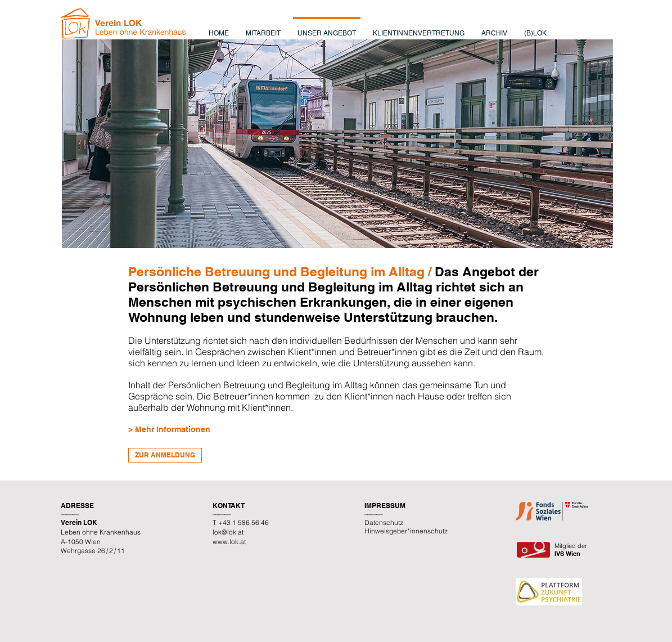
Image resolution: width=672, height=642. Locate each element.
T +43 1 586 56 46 (241, 522)
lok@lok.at (228, 532)
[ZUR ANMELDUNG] (165, 455)
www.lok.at (229, 542)
